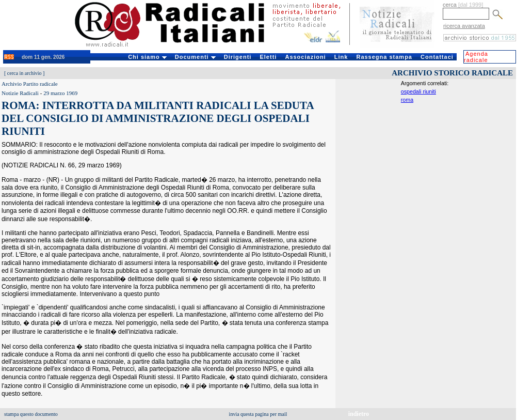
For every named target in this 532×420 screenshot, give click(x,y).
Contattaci (437, 57)
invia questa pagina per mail (258, 414)
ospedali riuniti (418, 91)
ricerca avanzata (464, 26)
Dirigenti (238, 57)
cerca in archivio (25, 73)
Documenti (195, 57)
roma (407, 100)
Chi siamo (147, 57)
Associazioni (305, 57)
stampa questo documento (31, 414)
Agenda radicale (476, 57)
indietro (359, 414)
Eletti (268, 57)
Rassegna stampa (384, 57)
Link (341, 57)
